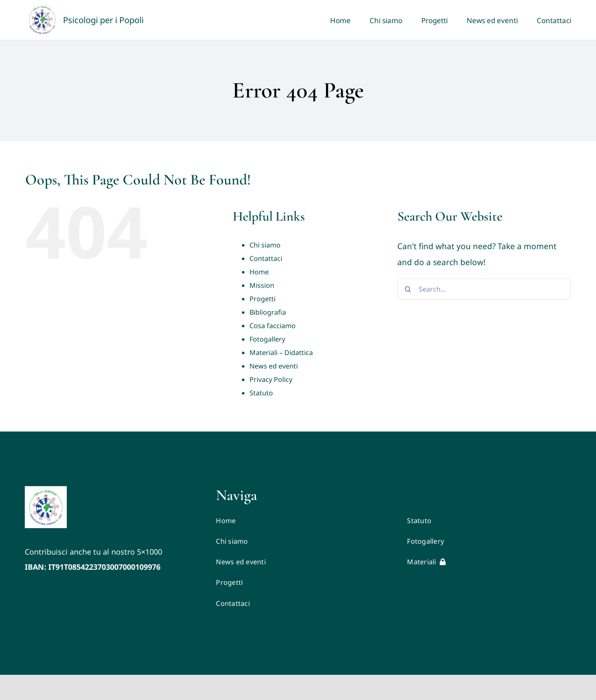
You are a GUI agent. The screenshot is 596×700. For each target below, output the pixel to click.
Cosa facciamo (273, 326)
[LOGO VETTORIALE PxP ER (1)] (46, 490)
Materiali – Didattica (281, 353)
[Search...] (484, 289)
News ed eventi (274, 366)
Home (259, 272)
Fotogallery (267, 339)
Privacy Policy (271, 379)
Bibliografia (268, 312)
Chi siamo (265, 245)
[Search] (408, 289)
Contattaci (266, 258)
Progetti (263, 299)
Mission (262, 285)
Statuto (261, 393)
